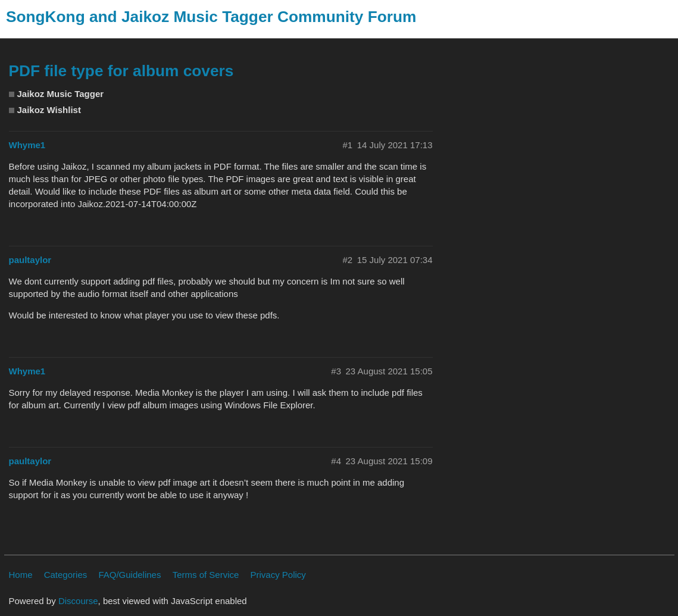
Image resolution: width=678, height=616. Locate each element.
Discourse (78, 601)
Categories (66, 575)
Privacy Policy (278, 575)
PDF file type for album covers (121, 71)
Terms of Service (206, 575)
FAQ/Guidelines (129, 575)
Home (21, 575)
